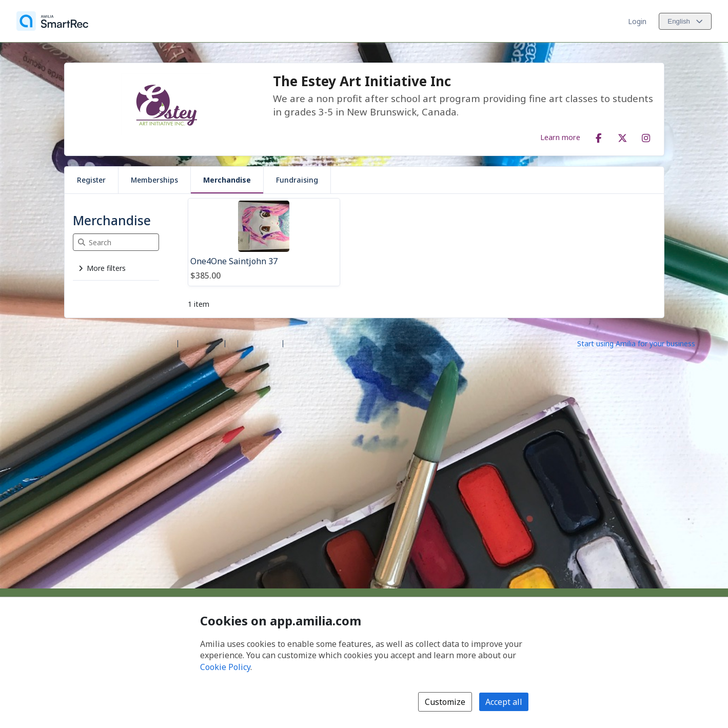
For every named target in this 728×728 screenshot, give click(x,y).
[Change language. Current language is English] (685, 21)
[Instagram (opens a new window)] (646, 136)
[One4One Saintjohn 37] (264, 242)
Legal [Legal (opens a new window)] (296, 343)
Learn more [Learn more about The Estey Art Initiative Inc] (560, 137)
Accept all (504, 702)
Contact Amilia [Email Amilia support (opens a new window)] (254, 343)
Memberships (154, 180)
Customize (445, 702)
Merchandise (227, 180)
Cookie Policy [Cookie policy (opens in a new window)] (225, 667)
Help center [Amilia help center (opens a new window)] (201, 343)
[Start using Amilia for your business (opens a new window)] (645, 343)
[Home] (52, 21)
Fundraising (297, 180)
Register (91, 180)
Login (637, 21)
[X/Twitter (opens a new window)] (622, 136)
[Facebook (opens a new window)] (599, 136)
